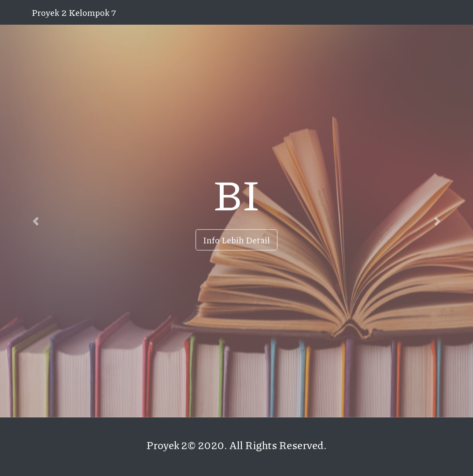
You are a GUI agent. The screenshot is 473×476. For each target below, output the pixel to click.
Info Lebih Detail (236, 240)
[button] (35, 221)
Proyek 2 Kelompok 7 (74, 12)
